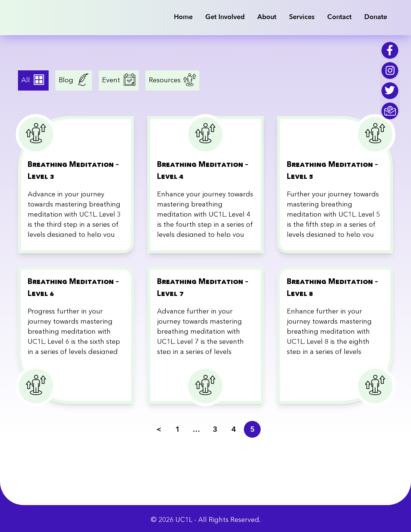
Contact (339, 17)
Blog (67, 80)
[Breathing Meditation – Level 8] (335, 335)
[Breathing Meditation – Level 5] (335, 185)
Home (183, 17)
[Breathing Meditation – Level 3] (76, 185)
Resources (166, 80)
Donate (376, 17)
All (27, 80)
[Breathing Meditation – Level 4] (205, 185)
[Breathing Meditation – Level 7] (205, 335)
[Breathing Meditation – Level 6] (76, 335)
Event (112, 80)
